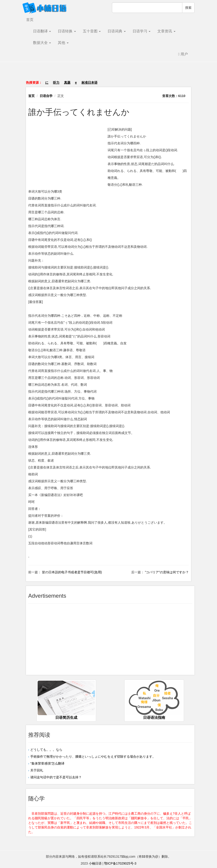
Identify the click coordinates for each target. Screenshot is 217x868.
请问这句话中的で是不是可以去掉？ (56, 777)
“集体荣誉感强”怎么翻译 (47, 763)
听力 (56, 83)
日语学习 (142, 31)
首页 (30, 20)
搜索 (188, 8)
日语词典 (117, 31)
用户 (183, 54)
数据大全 (42, 43)
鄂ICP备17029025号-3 (120, 863)
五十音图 (92, 31)
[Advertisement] (108, 73)
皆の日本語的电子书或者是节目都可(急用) (71, 572)
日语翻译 (42, 31)
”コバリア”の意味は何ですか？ (166, 572)
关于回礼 (37, 770)
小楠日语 (95, 863)
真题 (67, 83)
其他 (63, 43)
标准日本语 (89, 83)
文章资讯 (166, 31)
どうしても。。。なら (46, 750)
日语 (31, 198)
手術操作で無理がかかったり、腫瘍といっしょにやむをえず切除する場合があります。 (93, 757)
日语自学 (46, 96)
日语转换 (67, 31)
